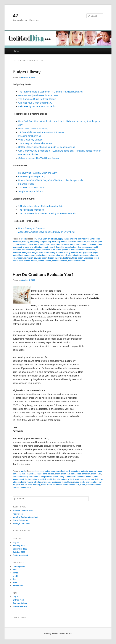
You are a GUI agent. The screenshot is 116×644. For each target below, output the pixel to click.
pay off (64, 255)
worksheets (18, 586)
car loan (91, 242)
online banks (42, 255)
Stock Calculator (20, 520)
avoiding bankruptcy (79, 239)
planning (94, 255)
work (71, 261)
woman (27, 261)
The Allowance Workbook (31, 210)
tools (15, 582)
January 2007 (19, 546)
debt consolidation (68, 247)
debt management (85, 247)
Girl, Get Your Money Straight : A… (36, 103)
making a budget (71, 253)
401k (40, 239)
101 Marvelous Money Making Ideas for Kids (41, 206)
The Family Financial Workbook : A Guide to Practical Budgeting (50, 92)
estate (39, 250)
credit (23, 239)
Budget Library (27, 72)
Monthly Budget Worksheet (25, 517)
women (34, 261)
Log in (16, 597)
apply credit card (50, 239)
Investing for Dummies (30, 136)
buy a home (62, 242)
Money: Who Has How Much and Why (37, 173)
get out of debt (68, 250)
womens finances (60, 261)
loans (41, 253)
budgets (44, 242)
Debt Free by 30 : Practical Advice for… (38, 106)
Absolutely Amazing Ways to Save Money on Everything (46, 232)
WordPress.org (20, 606)
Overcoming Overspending (32, 176)
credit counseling (89, 244)
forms (58, 250)
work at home (79, 261)
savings (37, 258)
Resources (18, 514)
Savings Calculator (22, 523)
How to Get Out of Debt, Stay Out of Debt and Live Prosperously (51, 180)
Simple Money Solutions (30, 191)
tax (61, 258)
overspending (54, 255)
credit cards (75, 244)
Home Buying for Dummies (32, 228)
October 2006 (19, 552)
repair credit (18, 258)
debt (57, 247)
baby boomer (94, 239)
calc (15, 570)
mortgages (93, 253)
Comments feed (20, 603)
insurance (17, 253)
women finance (45, 261)
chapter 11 (31, 474)
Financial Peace (26, 184)
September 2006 (20, 555)
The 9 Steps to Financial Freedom (35, 143)
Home (16, 51)
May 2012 (17, 542)
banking (26, 242)
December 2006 (20, 549)
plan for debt (26, 485)
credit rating (37, 247)
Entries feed (18, 600)
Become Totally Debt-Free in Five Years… (39, 95)
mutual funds (30, 255)
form (53, 250)
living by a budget (30, 253)
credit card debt (62, 244)
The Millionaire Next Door (31, 187)
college (30, 244)
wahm (20, 261)
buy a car (52, 242)
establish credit (29, 250)
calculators (82, 242)
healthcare (80, 250)
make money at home (54, 253)
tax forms (67, 258)
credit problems (24, 247)
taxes (75, 258)
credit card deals (47, 244)
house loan (90, 250)
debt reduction (31, 479)
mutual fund (18, 255)
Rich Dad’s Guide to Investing (33, 128)
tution (80, 258)
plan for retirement (81, 255)
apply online (63, 239)
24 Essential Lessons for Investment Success (41, 132)
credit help (33, 477)
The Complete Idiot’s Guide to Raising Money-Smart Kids (47, 213)
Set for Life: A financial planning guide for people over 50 (47, 147)
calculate (72, 242)
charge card (21, 244)
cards (23, 471)
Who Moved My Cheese (30, 140)
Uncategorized (19, 566)
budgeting (35, 242)
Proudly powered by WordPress (58, 634)
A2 (16, 16)
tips (14, 579)
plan (70, 255)
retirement (29, 258)
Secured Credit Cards (23, 511)
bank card (17, 242)
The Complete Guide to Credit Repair (37, 99)
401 (35, 239)
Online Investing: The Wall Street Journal (39, 158)
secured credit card (50, 258)
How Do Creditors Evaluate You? (43, 275)
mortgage (83, 253)
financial (46, 250)
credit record (49, 247)
